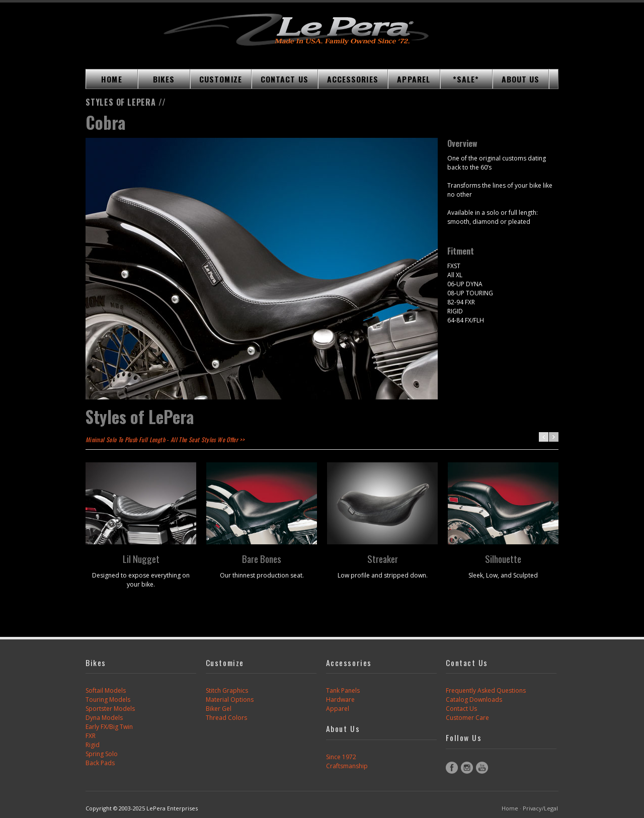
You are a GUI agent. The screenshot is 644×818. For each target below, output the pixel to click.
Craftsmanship (347, 766)
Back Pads (100, 763)
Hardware (340, 700)
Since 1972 (341, 757)
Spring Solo (102, 754)
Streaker (383, 558)
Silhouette (503, 558)
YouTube (482, 768)
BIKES (164, 79)
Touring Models (108, 700)
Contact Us (461, 709)
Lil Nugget (141, 558)
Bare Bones (262, 558)
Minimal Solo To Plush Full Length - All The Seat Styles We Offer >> (165, 439)
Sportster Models (110, 709)
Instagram (467, 768)
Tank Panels (343, 690)
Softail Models (106, 690)
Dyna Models (104, 718)
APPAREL (414, 79)
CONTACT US (285, 79)
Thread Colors (226, 718)
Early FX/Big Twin (109, 727)
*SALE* (466, 79)
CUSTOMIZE (221, 79)
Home (510, 808)
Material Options (230, 700)
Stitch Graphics (227, 690)
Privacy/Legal (540, 808)
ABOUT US (521, 79)
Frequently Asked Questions (486, 690)
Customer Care (467, 718)
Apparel (338, 709)
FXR (91, 736)
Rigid (93, 745)
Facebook (452, 768)
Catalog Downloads (474, 700)
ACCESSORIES (353, 79)
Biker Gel (219, 709)
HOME (111, 79)
